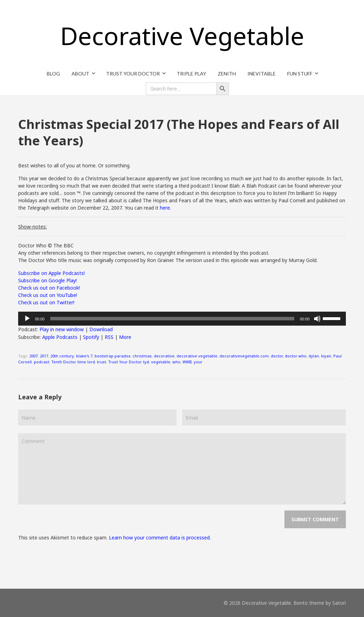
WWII (187, 362)
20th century (62, 356)
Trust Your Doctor (125, 362)
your (198, 362)
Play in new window (62, 329)
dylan (314, 356)
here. (165, 208)
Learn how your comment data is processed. (160, 538)
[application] (182, 319)
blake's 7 (84, 356)
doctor (277, 356)
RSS (109, 337)
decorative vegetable (197, 356)
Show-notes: (32, 227)
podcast (42, 362)
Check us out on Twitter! (46, 302)
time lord (86, 362)
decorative (164, 356)
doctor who (296, 356)
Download (101, 329)
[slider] (172, 319)
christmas (142, 356)
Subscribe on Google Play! (47, 280)
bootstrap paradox (113, 356)
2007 (34, 356)
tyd (146, 362)
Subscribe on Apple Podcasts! (51, 273)
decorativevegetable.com (244, 356)
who (176, 362)
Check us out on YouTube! (48, 295)
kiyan (326, 356)
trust (102, 362)
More (125, 337)
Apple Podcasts (60, 337)
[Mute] (317, 319)
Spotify (91, 337)
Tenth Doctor (63, 362)
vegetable (161, 362)
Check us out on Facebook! (49, 288)
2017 (44, 356)
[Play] (27, 319)
